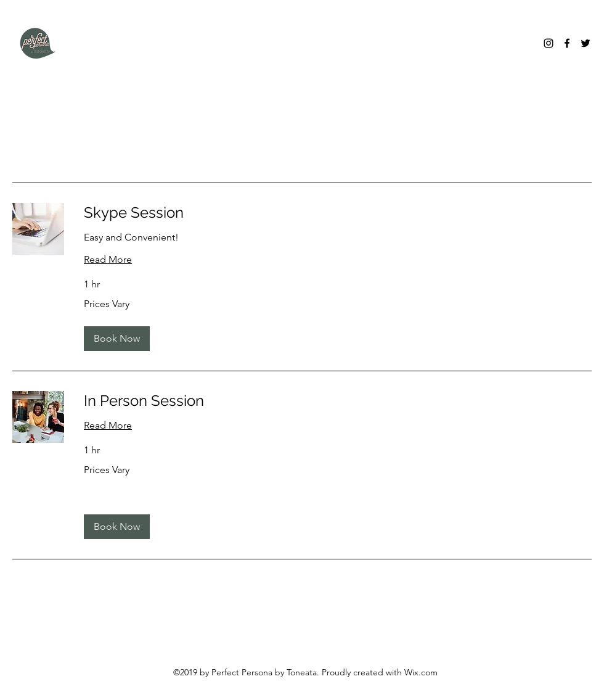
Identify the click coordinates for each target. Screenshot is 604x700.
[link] (338, 213)
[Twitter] (586, 43)
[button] (117, 339)
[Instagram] (549, 43)
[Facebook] (567, 43)
